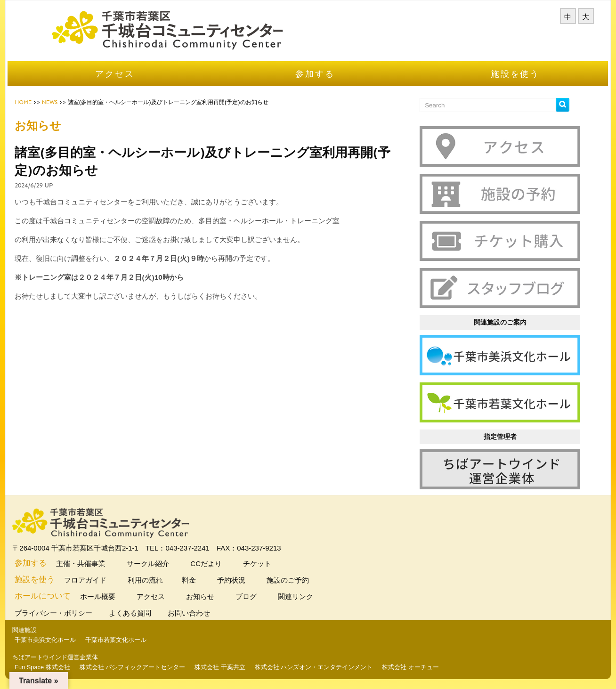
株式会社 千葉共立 (231, 668)
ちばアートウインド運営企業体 (66, 658)
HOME (34, 114)
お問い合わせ (201, 614)
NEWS (60, 114)
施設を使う (508, 85)
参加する (315, 85)
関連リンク (305, 597)
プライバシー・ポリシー (65, 614)
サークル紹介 (158, 564)
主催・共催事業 (90, 564)
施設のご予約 (297, 581)
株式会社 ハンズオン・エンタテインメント (324, 668)
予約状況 (241, 581)
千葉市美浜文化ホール (56, 641)
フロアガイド (95, 581)
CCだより (216, 564)
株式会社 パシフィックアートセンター (143, 668)
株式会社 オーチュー (421, 668)
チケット (267, 564)
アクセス (122, 85)
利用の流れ (155, 581)
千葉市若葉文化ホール (127, 641)
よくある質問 (142, 614)
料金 (200, 581)
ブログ (256, 597)
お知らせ (210, 597)
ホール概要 (107, 597)
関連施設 (35, 631)
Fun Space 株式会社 (53, 668)
